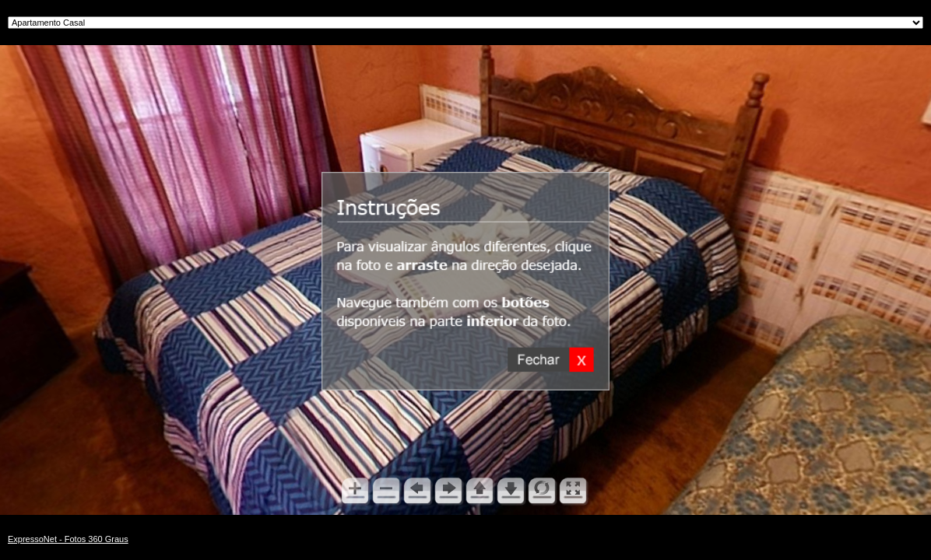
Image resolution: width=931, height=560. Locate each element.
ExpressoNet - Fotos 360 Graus (68, 539)
